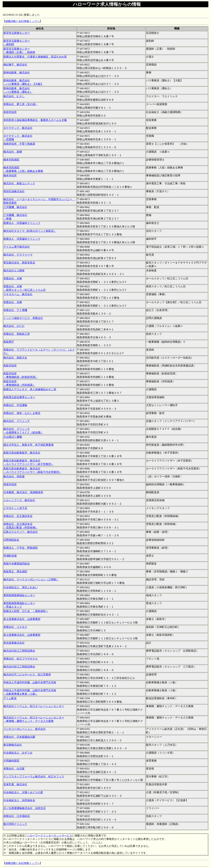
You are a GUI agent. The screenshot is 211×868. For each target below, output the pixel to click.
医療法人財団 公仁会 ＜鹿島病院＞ (26, 611)
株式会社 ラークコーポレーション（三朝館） (31, 579)
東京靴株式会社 (13, 745)
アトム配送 (10, 698)
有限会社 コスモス (15, 627)
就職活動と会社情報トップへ (22, 21)
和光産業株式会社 (14, 643)
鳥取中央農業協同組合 (17, 564)
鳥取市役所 (10, 366)
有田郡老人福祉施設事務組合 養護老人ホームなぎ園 (35, 120)
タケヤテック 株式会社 (18, 128)
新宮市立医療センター (17, 33)
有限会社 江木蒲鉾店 (17, 816)
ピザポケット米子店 (15, 508)
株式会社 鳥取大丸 (15, 358)
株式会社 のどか (14, 326)
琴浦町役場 (10, 556)
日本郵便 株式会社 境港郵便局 (23, 492)
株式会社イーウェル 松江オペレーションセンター (34, 706)
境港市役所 (10, 484)
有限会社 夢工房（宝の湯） (21, 104)
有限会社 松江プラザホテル (21, 659)
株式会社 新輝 (13, 152)
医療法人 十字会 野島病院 (21, 548)
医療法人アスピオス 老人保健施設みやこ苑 (30, 389)
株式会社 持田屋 (14, 476)
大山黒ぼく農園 (13, 437)
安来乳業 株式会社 (15, 784)
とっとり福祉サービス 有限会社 (23, 318)
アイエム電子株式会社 (17, 247)
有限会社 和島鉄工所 (17, 334)
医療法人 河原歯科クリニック (22, 223)
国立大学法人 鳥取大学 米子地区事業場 (29, 445)
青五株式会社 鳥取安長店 (19, 263)
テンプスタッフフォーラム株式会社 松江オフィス (34, 776)
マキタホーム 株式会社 (18, 294)
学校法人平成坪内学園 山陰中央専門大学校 (30, 682)
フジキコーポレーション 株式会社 (25, 729)
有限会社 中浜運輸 (15, 405)
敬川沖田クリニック (15, 824)
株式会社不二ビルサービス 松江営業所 (27, 675)
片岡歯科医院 (11, 761)
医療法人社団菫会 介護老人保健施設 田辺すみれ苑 (35, 57)
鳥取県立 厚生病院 (15, 572)
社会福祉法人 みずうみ (18, 753)
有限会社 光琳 (13, 278)
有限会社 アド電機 (15, 310)
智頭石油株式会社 (14, 191)
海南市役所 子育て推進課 (19, 144)
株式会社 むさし (14, 96)
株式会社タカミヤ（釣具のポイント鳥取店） (30, 231)
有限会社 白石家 (14, 769)
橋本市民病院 (11, 160)
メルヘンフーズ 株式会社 (19, 500)
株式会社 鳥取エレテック (19, 183)
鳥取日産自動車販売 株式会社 (22, 453)
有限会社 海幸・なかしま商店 (22, 413)
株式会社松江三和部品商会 (19, 651)
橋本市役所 (10, 175)
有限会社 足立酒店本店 (18, 516)
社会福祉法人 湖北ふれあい (21, 587)
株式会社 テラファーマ (18, 255)
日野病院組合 (11, 540)
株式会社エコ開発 (14, 271)
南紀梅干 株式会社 (15, 65)
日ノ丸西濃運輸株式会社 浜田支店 (25, 808)
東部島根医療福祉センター (19, 595)
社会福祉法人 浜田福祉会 (19, 800)
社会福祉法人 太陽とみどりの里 (23, 792)
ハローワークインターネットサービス (50, 836)
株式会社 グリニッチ (17, 421)
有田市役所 (10, 112)
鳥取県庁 (9, 342)
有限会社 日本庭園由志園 (19, 737)
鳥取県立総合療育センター (19, 397)
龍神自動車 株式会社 (17, 73)
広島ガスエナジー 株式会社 (21, 532)
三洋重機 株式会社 (15, 207)
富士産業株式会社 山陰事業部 (22, 619)
